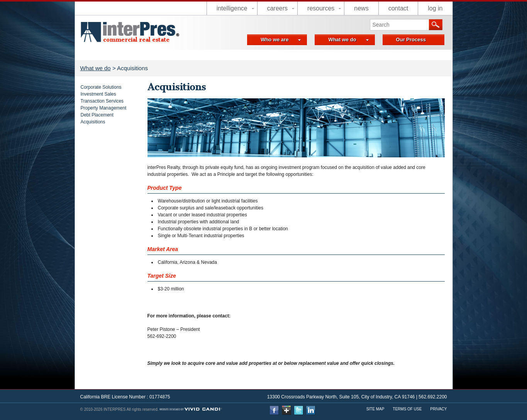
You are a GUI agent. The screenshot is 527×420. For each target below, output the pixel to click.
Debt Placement (97, 115)
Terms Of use (407, 409)
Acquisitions (93, 122)
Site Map (375, 409)
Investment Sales (98, 94)
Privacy (438, 409)
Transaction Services (102, 101)
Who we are (281, 40)
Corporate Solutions (101, 87)
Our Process (411, 40)
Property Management (104, 108)
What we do (348, 40)
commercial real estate (136, 40)
